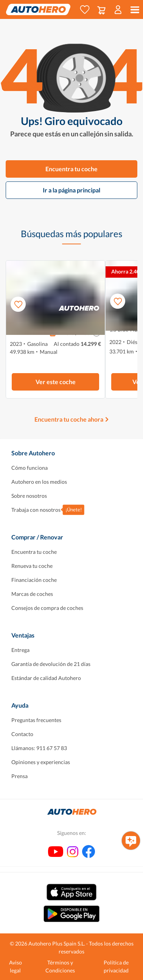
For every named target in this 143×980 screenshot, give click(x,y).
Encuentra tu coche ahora (69, 419)
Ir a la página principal (71, 190)
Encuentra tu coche (71, 169)
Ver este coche (56, 382)
